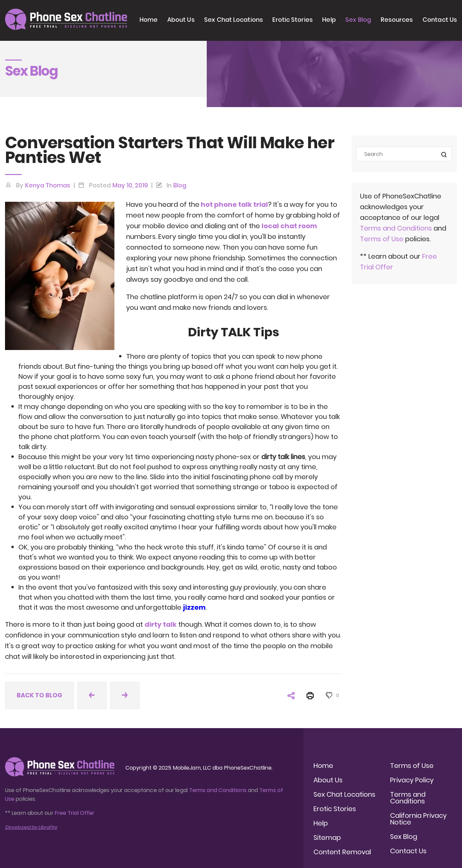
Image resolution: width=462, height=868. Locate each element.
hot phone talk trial (234, 204)
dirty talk (161, 624)
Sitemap (327, 838)
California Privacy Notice (418, 819)
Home (149, 20)
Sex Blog (358, 20)
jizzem (194, 607)
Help (329, 20)
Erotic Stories (292, 20)
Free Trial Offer (75, 813)
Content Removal (342, 852)
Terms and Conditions (396, 228)
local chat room (289, 226)
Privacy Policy (412, 780)
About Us (181, 20)
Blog (180, 185)
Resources (397, 20)
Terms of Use (383, 239)
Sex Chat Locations (234, 20)
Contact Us (440, 20)
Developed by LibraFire (31, 827)
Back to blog (39, 695)
